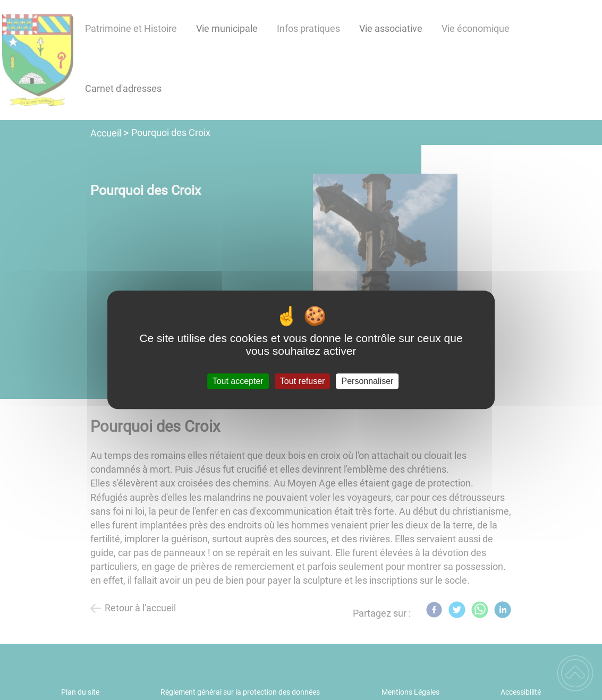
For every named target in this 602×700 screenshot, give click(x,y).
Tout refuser (302, 381)
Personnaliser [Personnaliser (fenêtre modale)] (368, 381)
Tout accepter (238, 381)
